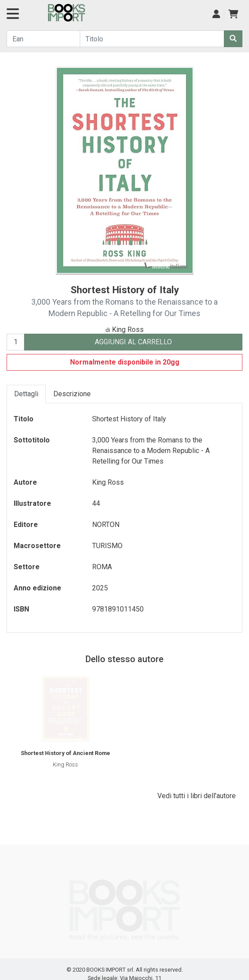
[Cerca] (233, 39)
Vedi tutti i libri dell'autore (197, 796)
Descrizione (72, 394)
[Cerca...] (43, 39)
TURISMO (107, 546)
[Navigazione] (13, 17)
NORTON (106, 525)
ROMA (102, 567)
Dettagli (26, 394)
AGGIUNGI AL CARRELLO (133, 342)
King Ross (128, 330)
